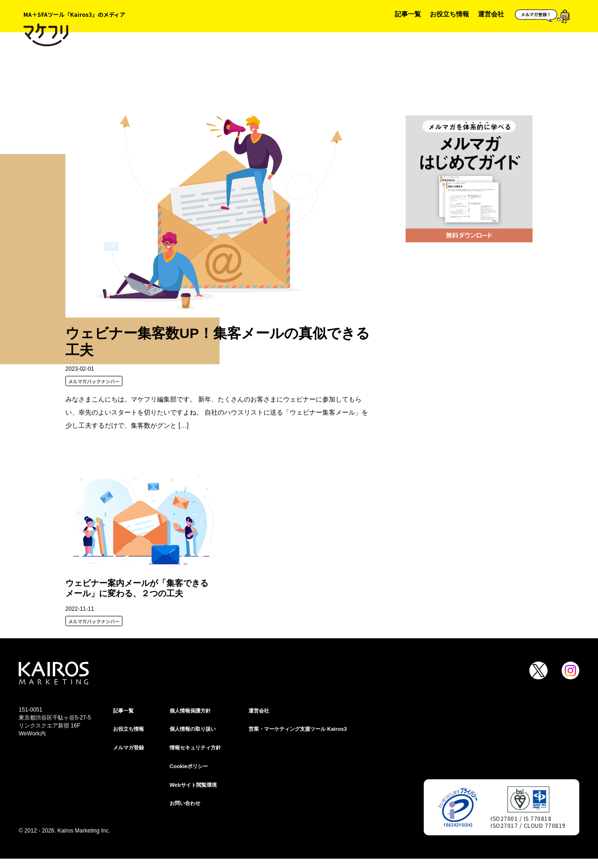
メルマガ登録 (130, 749)
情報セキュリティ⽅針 (198, 749)
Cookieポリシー (190, 768)
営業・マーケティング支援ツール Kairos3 (302, 730)
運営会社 (491, 14)
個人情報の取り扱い (195, 730)
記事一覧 (408, 14)
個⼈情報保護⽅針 (192, 711)
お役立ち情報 (449, 14)
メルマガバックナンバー (94, 381)
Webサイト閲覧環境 (195, 787)
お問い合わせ (186, 806)
